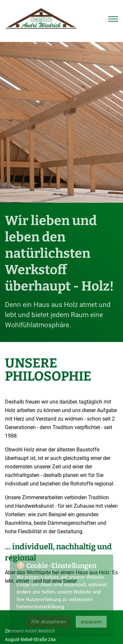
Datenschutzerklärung (40, 607)
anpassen (91, 622)
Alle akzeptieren (48, 622)
